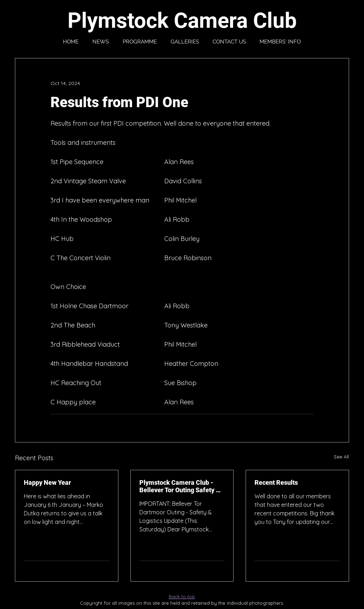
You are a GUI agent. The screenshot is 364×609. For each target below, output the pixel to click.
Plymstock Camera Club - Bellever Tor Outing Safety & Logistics (180, 486)
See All (341, 457)
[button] (280, 42)
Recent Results (276, 482)
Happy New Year (47, 482)
